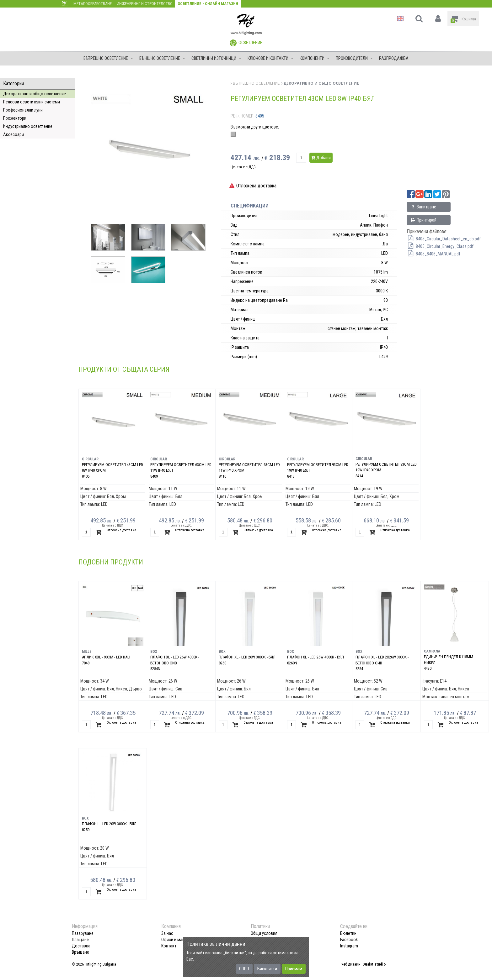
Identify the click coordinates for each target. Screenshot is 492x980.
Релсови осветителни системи (32, 102)
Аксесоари (13, 134)
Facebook (349, 940)
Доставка (81, 946)
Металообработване (93, 4)
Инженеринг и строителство (145, 4)
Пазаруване (83, 933)
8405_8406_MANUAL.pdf (433, 254)
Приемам (294, 969)
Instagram (349, 946)
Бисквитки (267, 969)
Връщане (80, 952)
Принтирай (423, 220)
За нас (167, 933)
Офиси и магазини (178, 940)
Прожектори (15, 118)
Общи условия (264, 933)
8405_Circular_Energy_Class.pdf (440, 246)
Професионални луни (23, 110)
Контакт (169, 946)
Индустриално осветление (28, 126)
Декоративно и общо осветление (35, 94)
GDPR (244, 969)
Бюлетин (348, 933)
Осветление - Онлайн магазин (208, 4)
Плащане (80, 940)
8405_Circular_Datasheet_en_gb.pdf (444, 239)
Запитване (423, 207)
